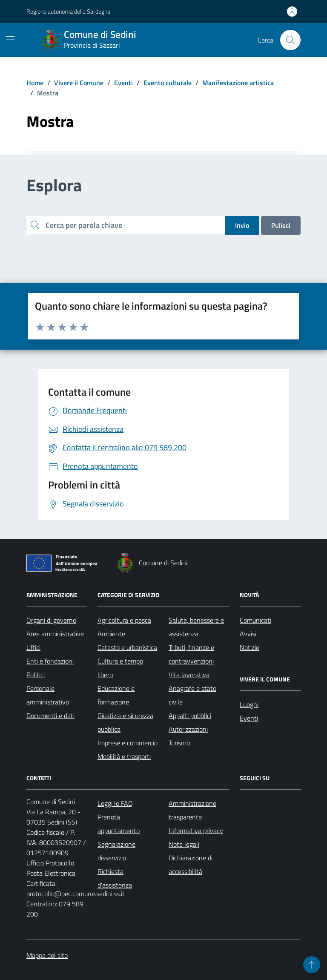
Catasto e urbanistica (127, 647)
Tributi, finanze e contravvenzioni (191, 654)
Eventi (249, 718)
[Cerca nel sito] (290, 40)
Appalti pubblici (190, 716)
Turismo (179, 743)
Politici (36, 675)
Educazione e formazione (116, 695)
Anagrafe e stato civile (192, 695)
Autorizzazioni (188, 729)
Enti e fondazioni (50, 661)
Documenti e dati (50, 716)
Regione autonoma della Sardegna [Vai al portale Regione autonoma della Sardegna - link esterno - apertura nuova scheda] (68, 11)
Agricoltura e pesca (124, 620)
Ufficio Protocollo (50, 863)
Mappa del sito (47, 955)
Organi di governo (51, 620)
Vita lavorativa (189, 675)
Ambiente (111, 634)
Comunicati (255, 620)
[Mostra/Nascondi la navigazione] (10, 39)
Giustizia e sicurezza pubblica (125, 722)
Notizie (250, 647)
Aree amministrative (55, 634)
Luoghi (249, 704)
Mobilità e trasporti (124, 756)
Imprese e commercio (128, 743)
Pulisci (281, 225)
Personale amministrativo (48, 695)
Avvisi (248, 634)
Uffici (33, 647)
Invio (242, 225)
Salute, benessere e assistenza (196, 627)
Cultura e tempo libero (120, 668)
